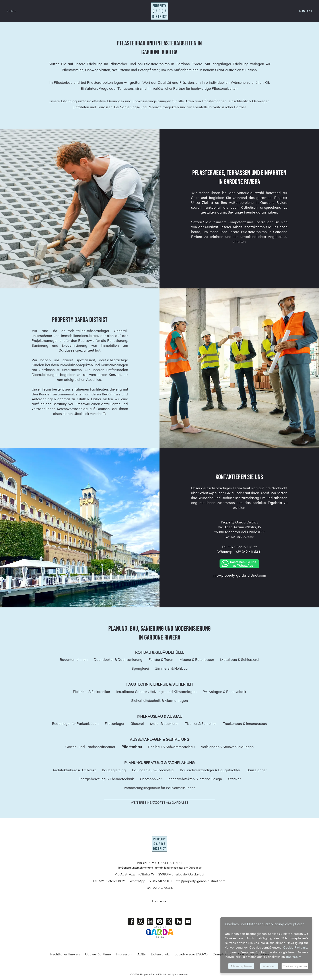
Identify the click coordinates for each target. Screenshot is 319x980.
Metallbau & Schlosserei (240, 660)
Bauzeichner (257, 770)
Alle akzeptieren (241, 966)
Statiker (234, 779)
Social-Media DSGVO (191, 954)
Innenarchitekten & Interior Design (195, 779)
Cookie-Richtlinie (295, 947)
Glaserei (137, 724)
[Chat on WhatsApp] (239, 563)
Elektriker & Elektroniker (91, 692)
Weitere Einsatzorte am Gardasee (159, 803)
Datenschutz (160, 954)
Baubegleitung (114, 770)
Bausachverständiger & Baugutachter (210, 770)
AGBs (142, 954)
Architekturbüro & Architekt (74, 770)
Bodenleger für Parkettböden (75, 724)
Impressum (124, 954)
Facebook (131, 921)
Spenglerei (140, 668)
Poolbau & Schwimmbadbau (171, 747)
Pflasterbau (132, 747)
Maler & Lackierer (164, 724)
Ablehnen (269, 966)
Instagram (140, 921)
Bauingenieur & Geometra (153, 770)
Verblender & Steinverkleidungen (227, 747)
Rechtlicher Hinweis (65, 954)
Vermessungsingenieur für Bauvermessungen (160, 788)
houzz (179, 921)
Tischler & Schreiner (201, 724)
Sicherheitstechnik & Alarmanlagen (159, 701)
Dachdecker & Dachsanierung (118, 660)
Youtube (188, 921)
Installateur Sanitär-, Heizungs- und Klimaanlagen (156, 692)
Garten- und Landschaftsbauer (90, 747)
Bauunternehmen (74, 660)
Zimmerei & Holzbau (171, 668)
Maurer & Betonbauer (197, 660)
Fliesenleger (115, 724)
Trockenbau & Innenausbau (245, 724)
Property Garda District (159, 11)
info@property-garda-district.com (239, 575)
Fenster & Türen (161, 660)
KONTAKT (306, 11)
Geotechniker (151, 779)
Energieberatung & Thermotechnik (106, 779)
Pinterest (159, 921)
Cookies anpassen (295, 966)
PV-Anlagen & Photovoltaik (224, 692)
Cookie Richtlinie (98, 954)
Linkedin (150, 921)
